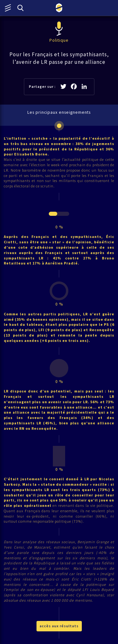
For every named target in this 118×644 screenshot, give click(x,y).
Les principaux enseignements (59, 112)
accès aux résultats (59, 626)
